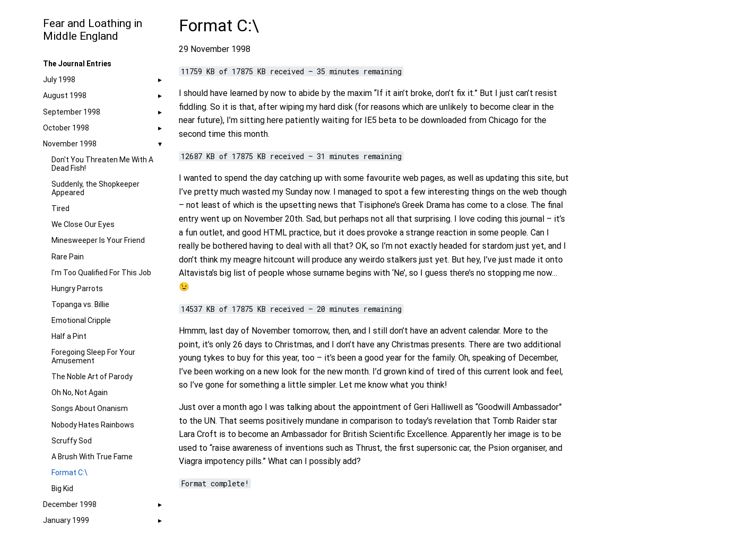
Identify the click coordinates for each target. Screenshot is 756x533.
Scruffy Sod (72, 441)
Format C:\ (69, 473)
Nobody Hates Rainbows (93, 425)
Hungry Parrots (77, 289)
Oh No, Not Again (80, 392)
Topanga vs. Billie (80, 304)
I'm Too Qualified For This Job (101, 273)
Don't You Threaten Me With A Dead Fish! (102, 164)
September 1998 (72, 112)
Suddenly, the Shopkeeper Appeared (95, 188)
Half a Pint (69, 336)
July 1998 (59, 80)
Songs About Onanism (90, 408)
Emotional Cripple (81, 320)
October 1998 (66, 128)
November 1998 (70, 144)
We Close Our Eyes (83, 224)
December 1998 (70, 504)
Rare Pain (68, 257)
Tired (60, 208)
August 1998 (65, 95)
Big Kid (62, 488)
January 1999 (66, 520)
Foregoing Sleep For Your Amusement (93, 356)
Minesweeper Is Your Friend (98, 240)
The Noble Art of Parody (92, 377)
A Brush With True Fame (92, 457)
